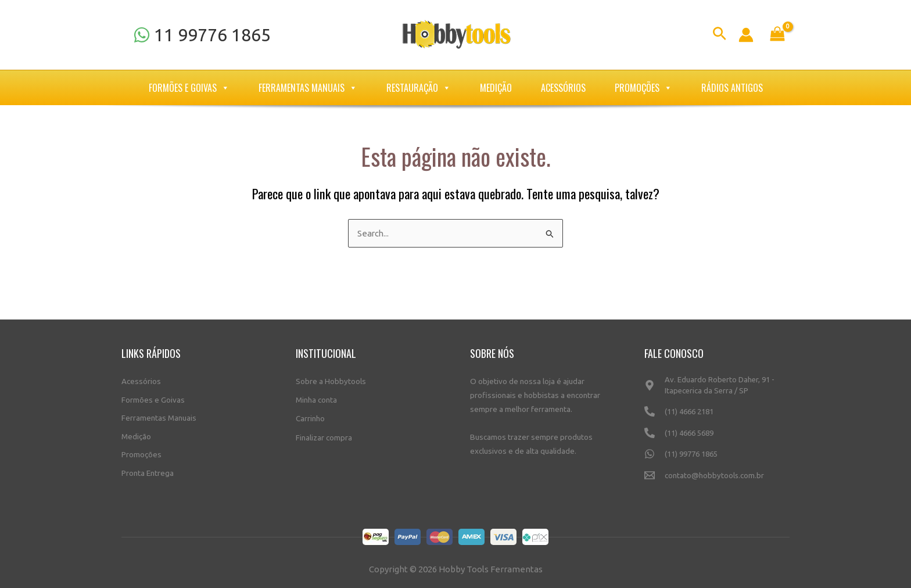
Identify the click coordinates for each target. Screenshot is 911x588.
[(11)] (717, 416)
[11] (202, 35)
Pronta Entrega (148, 472)
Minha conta (316, 399)
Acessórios (563, 88)
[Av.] (717, 389)
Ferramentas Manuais (308, 88)
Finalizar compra (324, 435)
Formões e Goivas (189, 88)
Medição (496, 88)
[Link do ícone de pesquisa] (720, 35)
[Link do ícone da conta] (746, 35)
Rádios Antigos (732, 88)
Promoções (643, 88)
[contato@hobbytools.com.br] (717, 480)
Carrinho (310, 417)
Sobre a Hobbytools (331, 380)
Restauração (419, 88)
